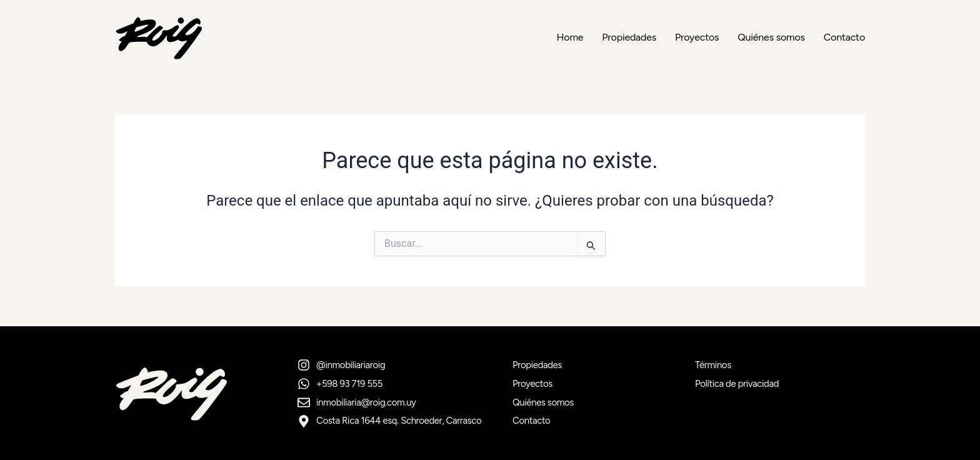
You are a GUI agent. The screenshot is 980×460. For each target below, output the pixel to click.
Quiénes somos (771, 37)
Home (570, 37)
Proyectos (697, 37)
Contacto (844, 37)
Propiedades (629, 37)
